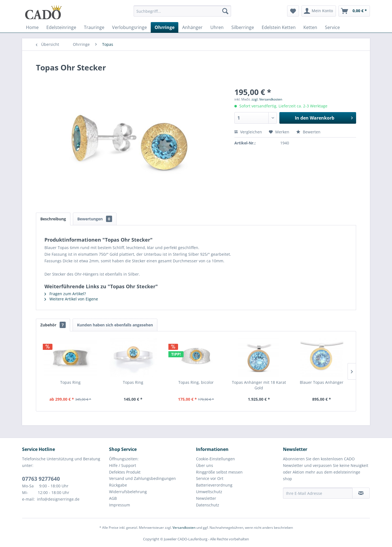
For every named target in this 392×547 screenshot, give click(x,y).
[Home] (32, 27)
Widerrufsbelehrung (128, 492)
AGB (113, 498)
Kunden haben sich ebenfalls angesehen (115, 325)
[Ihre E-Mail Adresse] (318, 493)
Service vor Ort (210, 478)
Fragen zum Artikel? (65, 294)
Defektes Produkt (125, 472)
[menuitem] (182, 14)
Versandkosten (184, 528)
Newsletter (206, 498)
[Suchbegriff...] (182, 11)
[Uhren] (217, 27)
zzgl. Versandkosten (267, 99)
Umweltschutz (209, 492)
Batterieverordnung (214, 485)
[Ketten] (310, 27)
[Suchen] (225, 11)
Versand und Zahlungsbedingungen (142, 478)
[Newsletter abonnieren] (361, 493)
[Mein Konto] (319, 11)
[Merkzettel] (293, 11)
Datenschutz (208, 505)
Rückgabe (118, 485)
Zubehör (53, 325)
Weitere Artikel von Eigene (71, 299)
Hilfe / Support (123, 465)
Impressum (120, 505)
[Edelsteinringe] (61, 27)
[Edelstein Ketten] (279, 27)
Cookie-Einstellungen (215, 459)
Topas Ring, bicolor (196, 382)
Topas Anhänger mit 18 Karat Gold (259, 385)
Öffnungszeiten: (124, 459)
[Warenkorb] (354, 11)
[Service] (332, 27)
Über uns (205, 465)
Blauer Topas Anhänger (322, 382)
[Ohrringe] (165, 27)
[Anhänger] (192, 27)
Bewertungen (95, 219)
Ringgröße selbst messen (219, 472)
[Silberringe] (243, 27)
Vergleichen (248, 132)
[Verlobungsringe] (129, 27)
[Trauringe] (94, 27)
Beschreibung (53, 219)
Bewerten (308, 132)
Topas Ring (70, 382)
